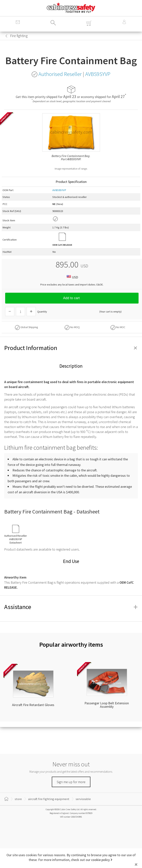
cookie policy (100, 860)
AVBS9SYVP (59, 190)
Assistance (71, 607)
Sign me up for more (71, 782)
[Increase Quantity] (31, 312)
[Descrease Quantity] (10, 312)
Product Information (71, 348)
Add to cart (72, 298)
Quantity (42, 312)
